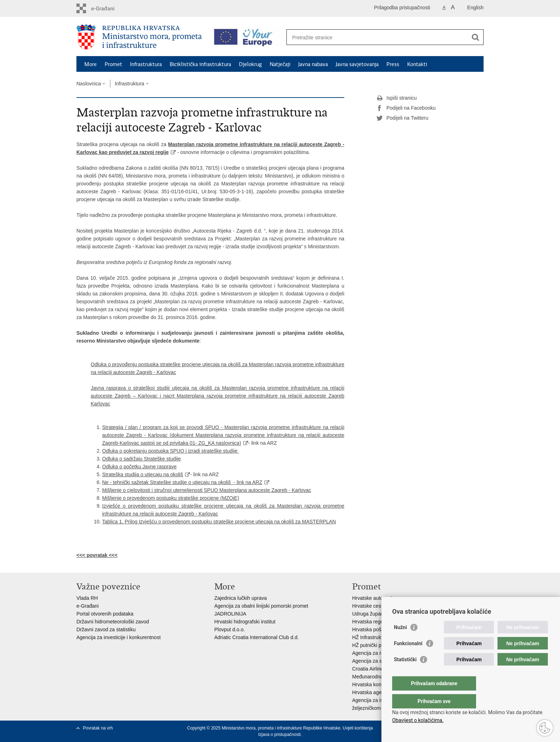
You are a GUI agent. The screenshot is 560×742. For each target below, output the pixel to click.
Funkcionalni (408, 658)
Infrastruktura (146, 64)
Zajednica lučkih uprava (241, 598)
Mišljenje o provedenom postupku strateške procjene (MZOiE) (171, 498)
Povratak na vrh (98, 728)
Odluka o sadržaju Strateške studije (141, 459)
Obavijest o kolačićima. (418, 720)
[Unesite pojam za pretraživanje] (379, 37)
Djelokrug (250, 64)
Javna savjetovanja (357, 64)
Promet (113, 64)
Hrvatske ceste (369, 606)
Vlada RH (87, 598)
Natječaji (280, 64)
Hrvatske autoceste (374, 598)
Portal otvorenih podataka (105, 614)
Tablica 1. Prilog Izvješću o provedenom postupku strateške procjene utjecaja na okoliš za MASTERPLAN (219, 522)
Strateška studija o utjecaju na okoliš (142, 474)
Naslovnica (89, 84)
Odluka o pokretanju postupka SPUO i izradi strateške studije (171, 451)
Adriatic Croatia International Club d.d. (257, 637)
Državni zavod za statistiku (106, 629)
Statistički (405, 674)
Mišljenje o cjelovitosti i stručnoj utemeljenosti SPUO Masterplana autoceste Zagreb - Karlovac (207, 490)
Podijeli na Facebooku (406, 108)
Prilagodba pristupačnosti (402, 8)
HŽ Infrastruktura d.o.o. (378, 637)
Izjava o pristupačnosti (279, 734)
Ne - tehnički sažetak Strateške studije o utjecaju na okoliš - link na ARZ (182, 482)
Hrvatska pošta (369, 629)
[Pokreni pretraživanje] (475, 37)
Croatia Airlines (369, 669)
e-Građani (87, 606)
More (91, 64)
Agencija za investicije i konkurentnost (119, 637)
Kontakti (417, 64)
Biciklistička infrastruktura (200, 64)
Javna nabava (313, 64)
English (475, 8)
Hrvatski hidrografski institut (245, 622)
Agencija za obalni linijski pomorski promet (261, 606)
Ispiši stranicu (397, 98)
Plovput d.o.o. (230, 629)
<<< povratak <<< (97, 555)
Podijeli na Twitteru (402, 118)
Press (393, 64)
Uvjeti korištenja (358, 728)
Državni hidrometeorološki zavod (113, 622)
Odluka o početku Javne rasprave (139, 467)
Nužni (400, 642)
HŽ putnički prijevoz (374, 645)
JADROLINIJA (230, 614)
